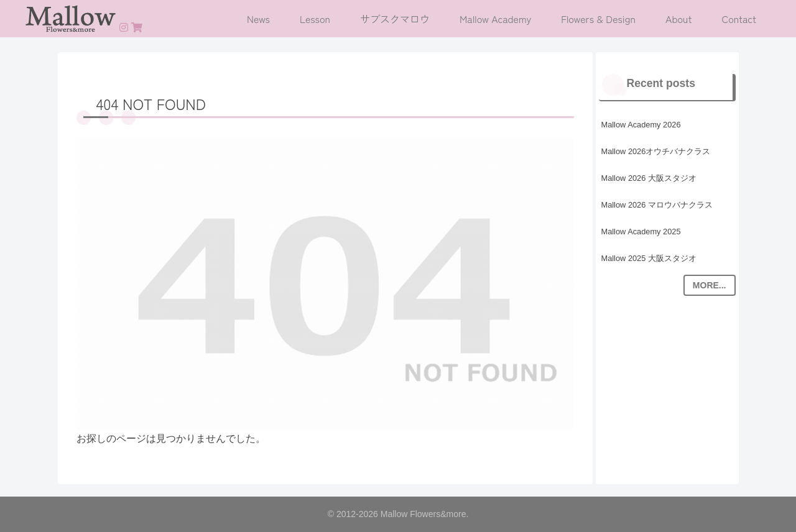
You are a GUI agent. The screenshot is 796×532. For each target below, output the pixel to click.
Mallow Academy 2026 (641, 125)
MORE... (710, 285)
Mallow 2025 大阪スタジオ (649, 258)
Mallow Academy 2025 (641, 232)
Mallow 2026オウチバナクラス (656, 151)
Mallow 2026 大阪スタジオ (649, 178)
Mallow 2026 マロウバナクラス (657, 205)
